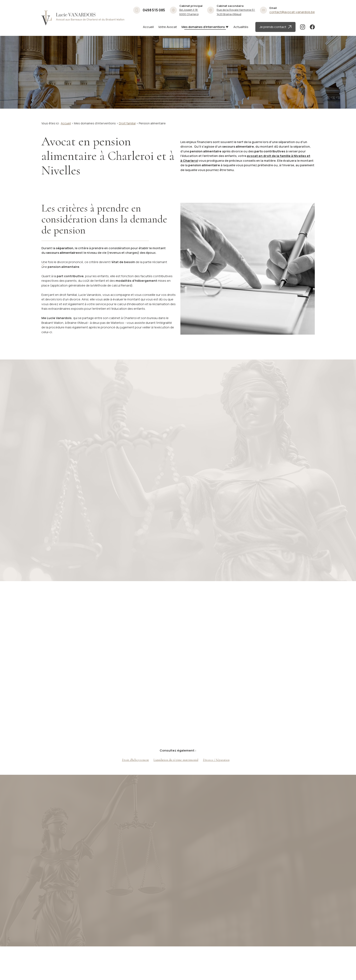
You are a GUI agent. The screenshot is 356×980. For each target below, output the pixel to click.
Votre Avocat (168, 27)
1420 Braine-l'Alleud (236, 12)
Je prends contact (275, 27)
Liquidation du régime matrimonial (176, 760)
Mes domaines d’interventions (203, 27)
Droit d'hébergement (135, 760)
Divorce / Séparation (216, 760)
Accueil (148, 27)
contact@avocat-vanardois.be (292, 12)
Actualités (241, 27)
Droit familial (127, 123)
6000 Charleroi (189, 12)
